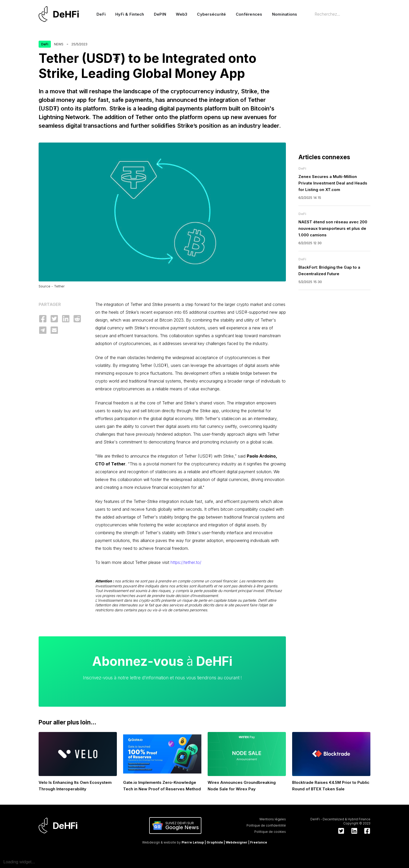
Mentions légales (273, 819)
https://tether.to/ (185, 562)
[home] (61, 14)
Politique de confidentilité (266, 825)
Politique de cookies (270, 832)
